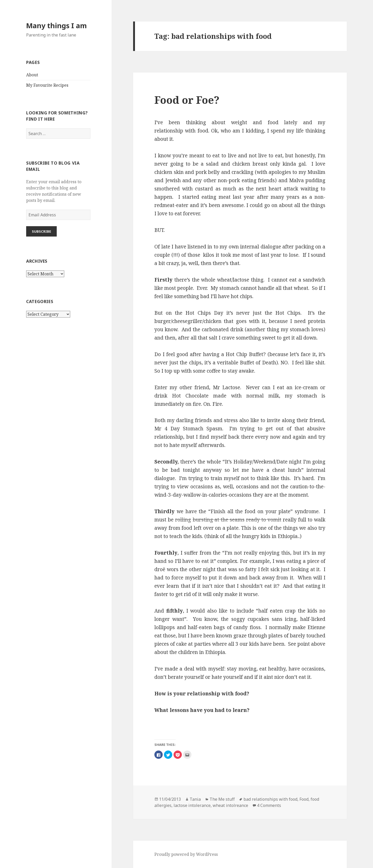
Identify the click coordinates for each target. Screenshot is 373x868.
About (32, 75)
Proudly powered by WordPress (186, 854)
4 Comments (269, 805)
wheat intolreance (230, 805)
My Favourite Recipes (47, 85)
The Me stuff (222, 799)
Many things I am (56, 25)
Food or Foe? (187, 100)
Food (304, 799)
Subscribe (41, 231)
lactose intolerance (192, 805)
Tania (195, 799)
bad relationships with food (270, 799)
